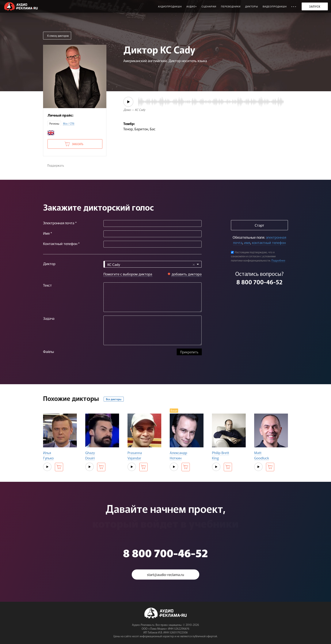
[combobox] (153, 264)
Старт (259, 225)
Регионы (54, 123)
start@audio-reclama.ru (165, 574)
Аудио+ (192, 7)
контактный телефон (269, 242)
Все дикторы (114, 399)
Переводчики (231, 7)
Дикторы (252, 7)
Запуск (315, 6)
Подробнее (278, 260)
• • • (294, 7)
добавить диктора (187, 274)
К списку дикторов (58, 36)
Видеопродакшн (275, 7)
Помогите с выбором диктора (128, 274)
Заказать (77, 144)
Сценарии (209, 7)
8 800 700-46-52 (259, 282)
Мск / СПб (69, 123)
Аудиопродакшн (170, 7)
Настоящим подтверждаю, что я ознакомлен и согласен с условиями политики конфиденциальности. (253, 256)
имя (247, 242)
